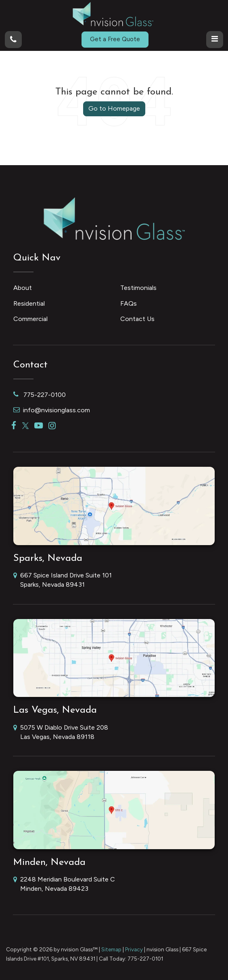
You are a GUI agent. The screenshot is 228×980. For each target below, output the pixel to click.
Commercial (30, 319)
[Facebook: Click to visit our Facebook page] (14, 426)
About (23, 288)
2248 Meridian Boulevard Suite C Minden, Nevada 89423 (64, 885)
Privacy (134, 949)
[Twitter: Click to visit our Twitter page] (25, 426)
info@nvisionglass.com (52, 410)
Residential (29, 303)
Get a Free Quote (115, 39)
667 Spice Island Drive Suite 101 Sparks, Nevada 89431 (63, 580)
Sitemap (111, 949)
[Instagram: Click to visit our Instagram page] (52, 426)
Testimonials (138, 288)
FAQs (129, 303)
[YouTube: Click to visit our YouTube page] (39, 426)
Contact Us (137, 319)
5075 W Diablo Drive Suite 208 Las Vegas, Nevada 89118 (61, 733)
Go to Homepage (114, 108)
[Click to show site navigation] (215, 40)
